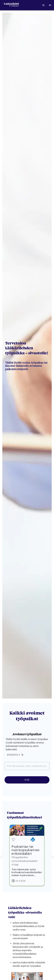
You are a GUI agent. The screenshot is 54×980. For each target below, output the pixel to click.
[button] (14, 840)
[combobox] (27, 766)
